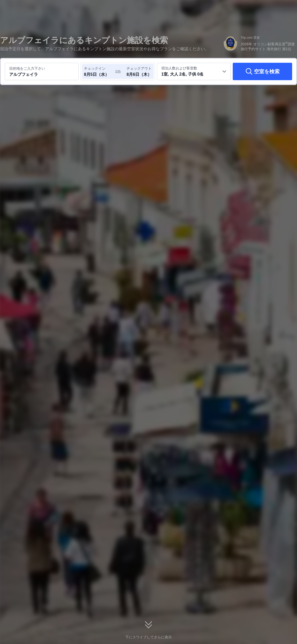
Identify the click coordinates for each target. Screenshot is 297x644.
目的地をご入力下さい (27, 68)
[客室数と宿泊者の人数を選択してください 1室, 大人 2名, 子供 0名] (194, 71)
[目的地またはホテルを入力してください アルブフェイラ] (42, 71)
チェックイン (95, 68)
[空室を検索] (262, 71)
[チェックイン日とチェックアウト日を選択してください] (99, 71)
